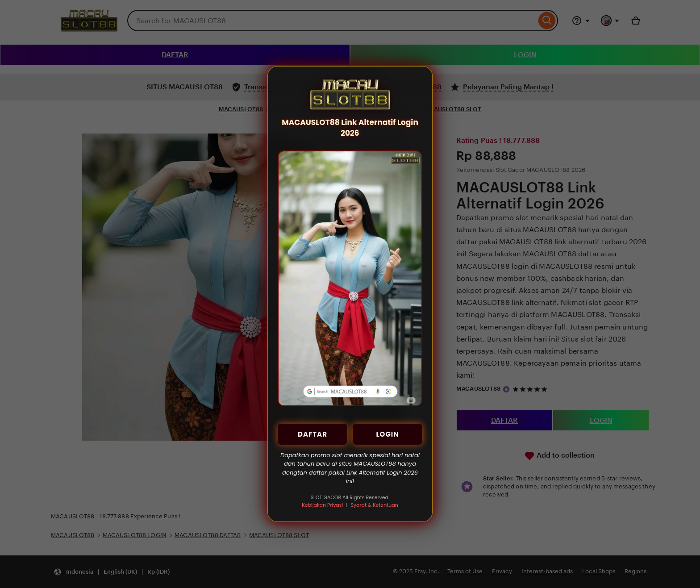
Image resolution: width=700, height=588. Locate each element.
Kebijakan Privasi (322, 505)
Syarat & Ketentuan (374, 505)
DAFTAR (312, 434)
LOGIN (387, 434)
